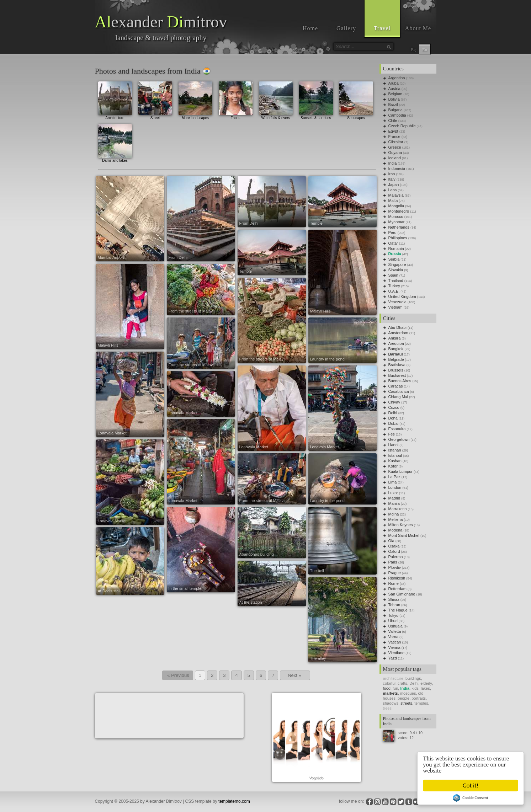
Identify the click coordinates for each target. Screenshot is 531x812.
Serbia (394, 259)
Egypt (393, 131)
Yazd (393, 658)
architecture (393, 678)
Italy (392, 179)
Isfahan (395, 450)
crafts (402, 683)
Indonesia (397, 169)
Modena (395, 530)
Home (310, 28)
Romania (396, 249)
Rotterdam (397, 589)
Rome (394, 583)
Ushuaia (395, 626)
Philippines (398, 238)
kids (415, 688)
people (403, 698)
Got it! (471, 786)
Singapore (397, 265)
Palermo (396, 557)
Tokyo (394, 615)
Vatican (395, 642)
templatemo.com (234, 801)
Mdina (394, 514)
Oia (391, 541)
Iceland (395, 158)
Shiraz (394, 599)
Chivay (394, 402)
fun (395, 688)
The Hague (398, 610)
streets (406, 703)
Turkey (394, 286)
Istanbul (395, 455)
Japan (394, 185)
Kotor (393, 466)
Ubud (393, 621)
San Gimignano (402, 594)
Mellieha (396, 519)
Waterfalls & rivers (276, 100)
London (395, 487)
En (424, 50)
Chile (393, 121)
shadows (391, 703)
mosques (408, 693)
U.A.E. (394, 291)
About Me (418, 28)
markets (391, 693)
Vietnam (395, 307)
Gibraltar (396, 142)
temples (421, 703)
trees (387, 708)
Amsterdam (398, 333)
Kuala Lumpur (401, 471)
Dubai (394, 423)
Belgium (395, 94)
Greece (395, 147)
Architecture (115, 100)
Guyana (395, 153)
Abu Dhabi (397, 327)
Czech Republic (402, 126)
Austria (394, 89)
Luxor (393, 493)
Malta (393, 201)
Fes (392, 434)
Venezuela (397, 302)
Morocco (396, 217)
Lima (393, 482)
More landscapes (195, 100)
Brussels (396, 370)
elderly (426, 683)
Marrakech (398, 509)
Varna (394, 637)
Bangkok (396, 349)
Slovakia (396, 270)
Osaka (394, 546)
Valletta (395, 631)
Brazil (393, 105)
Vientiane (397, 653)
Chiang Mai (398, 397)
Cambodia (397, 115)
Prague (395, 573)
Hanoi (394, 445)
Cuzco (394, 407)
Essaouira (397, 429)
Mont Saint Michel (404, 535)
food (387, 688)
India (393, 163)
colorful (389, 683)
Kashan (395, 461)
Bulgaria (395, 110)
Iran (392, 174)
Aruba (394, 83)
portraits (419, 698)
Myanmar (397, 222)
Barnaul (396, 354)
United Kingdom (402, 297)
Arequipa (396, 343)
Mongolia (396, 206)
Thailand (396, 281)
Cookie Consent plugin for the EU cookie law (471, 798)
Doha (393, 418)
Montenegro (399, 211)
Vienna (394, 647)
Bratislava (397, 365)
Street (155, 100)
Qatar (393, 243)
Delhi (393, 413)
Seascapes (356, 100)
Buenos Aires (400, 381)
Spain (393, 275)
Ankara (395, 338)
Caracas (396, 386)
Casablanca (399, 391)
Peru (392, 233)
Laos (393, 190)
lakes (425, 688)
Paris (393, 562)
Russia (395, 254)
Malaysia (396, 195)
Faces (236, 100)
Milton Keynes (401, 525)
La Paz (394, 477)
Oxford (394, 551)
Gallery (346, 28)
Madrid (394, 498)
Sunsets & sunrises (316, 100)
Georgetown (399, 439)
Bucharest (397, 375)
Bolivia (394, 99)
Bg (413, 50)
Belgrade (396, 359)
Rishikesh (397, 578)
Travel (382, 28)
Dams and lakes (115, 142)
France (394, 137)
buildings (413, 678)
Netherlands (399, 227)
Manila (394, 503)
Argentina (397, 78)
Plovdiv (395, 567)
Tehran (394, 605)
